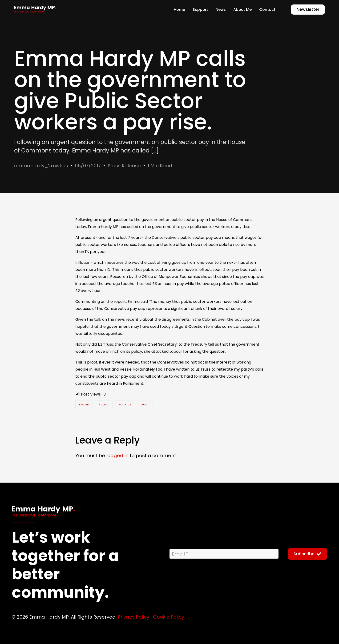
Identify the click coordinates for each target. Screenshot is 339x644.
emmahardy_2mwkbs (41, 166)
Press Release (124, 166)
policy (104, 405)
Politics (125, 405)
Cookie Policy (169, 617)
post (145, 405)
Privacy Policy (133, 617)
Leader (84, 405)
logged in (117, 456)
